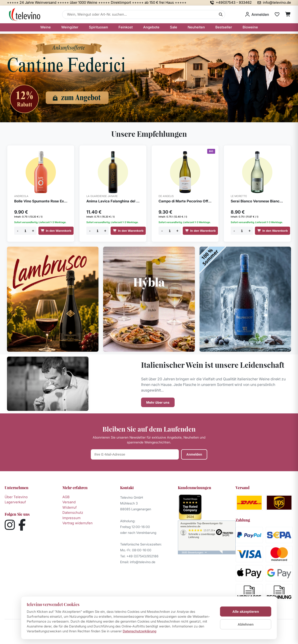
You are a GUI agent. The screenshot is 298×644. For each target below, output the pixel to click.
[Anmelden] (257, 14)
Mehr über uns (158, 402)
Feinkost (126, 27)
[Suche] (221, 14)
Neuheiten (196, 27)
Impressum (71, 518)
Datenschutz (73, 513)
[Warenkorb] (288, 14)
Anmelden (194, 454)
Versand (69, 502)
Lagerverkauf (15, 502)
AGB (66, 497)
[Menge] (25, 231)
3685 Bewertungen (192, 552)
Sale (174, 27)
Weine (46, 27)
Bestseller (224, 27)
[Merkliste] (277, 14)
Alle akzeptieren (246, 612)
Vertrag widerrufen (78, 523)
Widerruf (69, 507)
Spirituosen (98, 27)
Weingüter (70, 27)
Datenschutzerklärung (140, 631)
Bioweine (250, 27)
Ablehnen (246, 624)
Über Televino (16, 497)
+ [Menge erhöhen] (33, 231)
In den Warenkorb (56, 231)
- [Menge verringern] (18, 231)
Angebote (151, 27)
